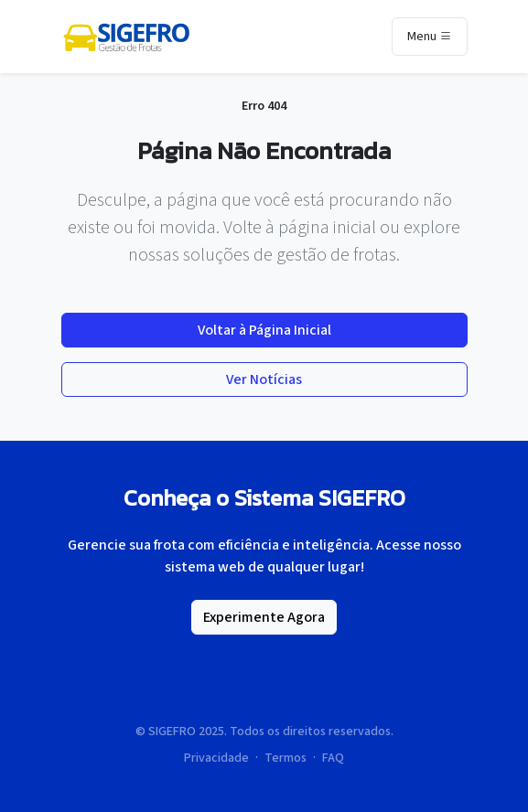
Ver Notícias (264, 379)
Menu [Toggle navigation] (430, 37)
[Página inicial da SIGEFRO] (126, 37)
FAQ (333, 758)
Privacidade (216, 758)
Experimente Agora (264, 617)
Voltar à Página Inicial (264, 330)
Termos (286, 758)
